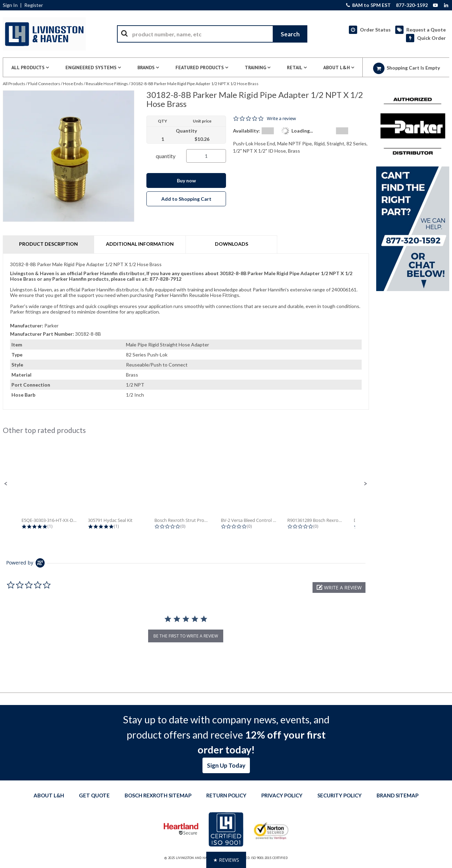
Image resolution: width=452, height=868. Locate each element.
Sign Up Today (226, 765)
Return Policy (226, 795)
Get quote (94, 795)
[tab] (186, 332)
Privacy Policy (282, 795)
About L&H (49, 795)
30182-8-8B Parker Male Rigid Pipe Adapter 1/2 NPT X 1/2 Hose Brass (195, 84)
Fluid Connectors (44, 84)
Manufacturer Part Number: (42, 334)
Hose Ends (73, 84)
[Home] (44, 34)
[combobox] (212, 34)
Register (34, 5)
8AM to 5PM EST (368, 5)
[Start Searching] (290, 34)
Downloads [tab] (232, 244)
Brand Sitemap (397, 795)
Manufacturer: (27, 325)
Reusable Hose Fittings (107, 84)
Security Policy (340, 795)
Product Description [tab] (48, 244)
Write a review (281, 119)
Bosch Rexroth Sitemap (158, 795)
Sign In (10, 5)
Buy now (186, 180)
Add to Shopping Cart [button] (186, 199)
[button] (6, 484)
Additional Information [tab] (140, 244)
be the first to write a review (186, 636)
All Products (14, 84)
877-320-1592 (412, 5)
